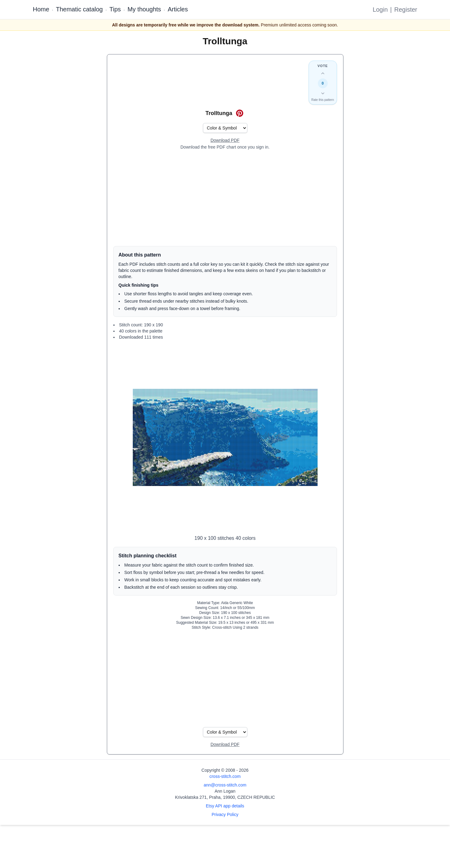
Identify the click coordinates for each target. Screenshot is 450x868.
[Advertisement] (225, 198)
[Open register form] (225, 141)
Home (41, 9)
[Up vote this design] (323, 74)
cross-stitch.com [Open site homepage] (225, 776)
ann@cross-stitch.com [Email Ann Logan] (225, 785)
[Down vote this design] (323, 93)
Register (406, 10)
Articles (178, 9)
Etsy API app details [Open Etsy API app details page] (225, 806)
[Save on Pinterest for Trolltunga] (240, 113)
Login (380, 10)
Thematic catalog (79, 9)
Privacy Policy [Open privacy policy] (225, 814)
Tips (115, 9)
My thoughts (144, 9)
